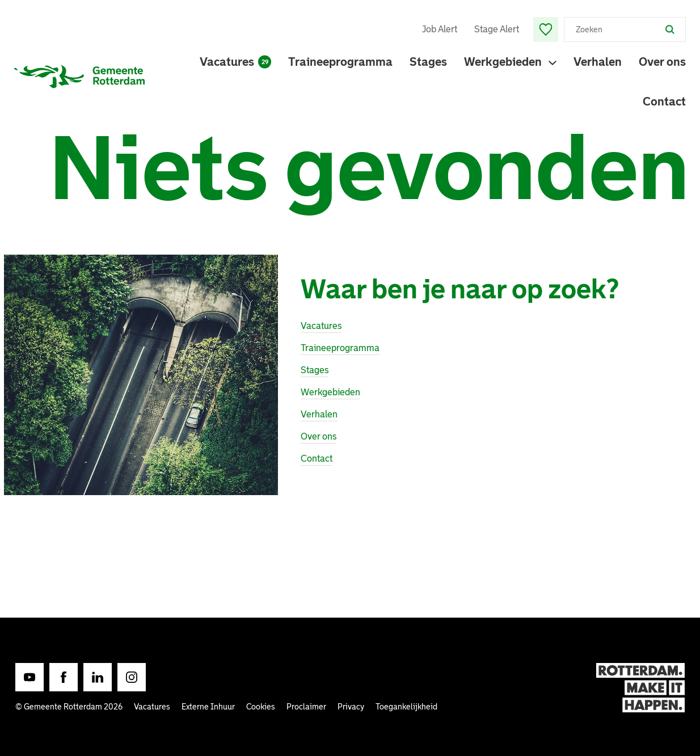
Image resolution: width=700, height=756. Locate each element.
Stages (428, 62)
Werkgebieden (503, 62)
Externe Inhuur (208, 707)
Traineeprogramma (340, 62)
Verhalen (598, 62)
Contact (664, 102)
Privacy (351, 707)
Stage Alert (497, 29)
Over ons (662, 62)
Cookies (261, 707)
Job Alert (440, 29)
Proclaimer (306, 707)
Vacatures (235, 62)
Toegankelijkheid (406, 707)
